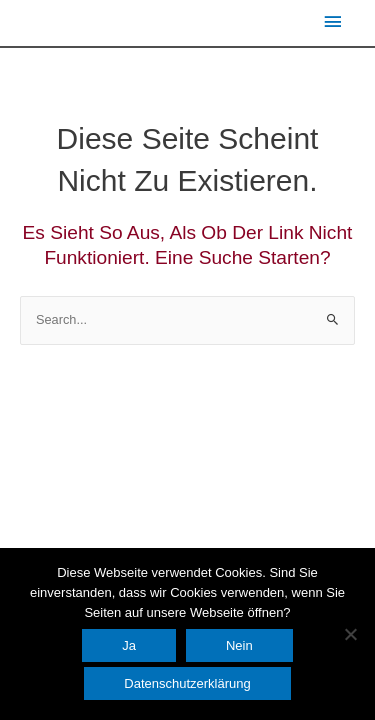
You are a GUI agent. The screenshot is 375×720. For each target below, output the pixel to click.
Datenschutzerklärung (187, 683)
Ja (129, 645)
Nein (239, 645)
